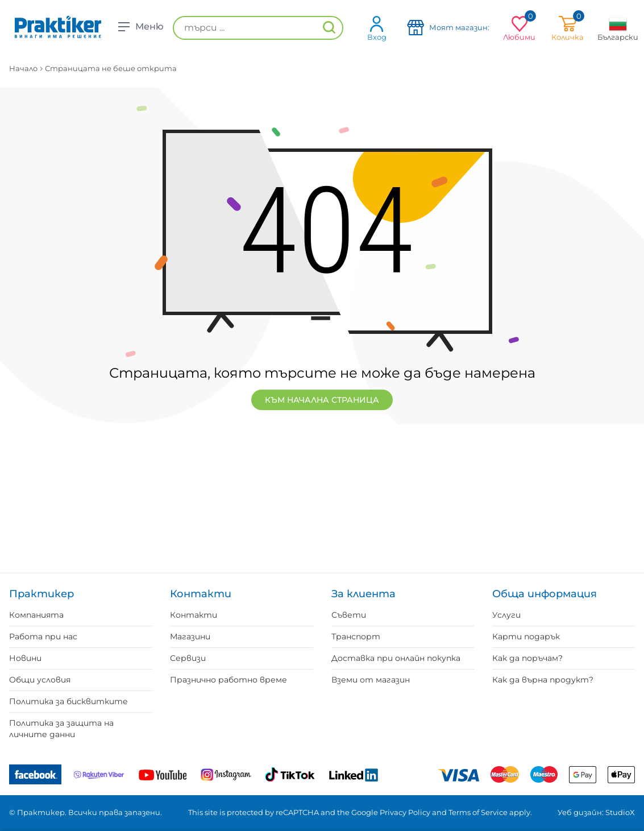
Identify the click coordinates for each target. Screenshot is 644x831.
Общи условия (40, 680)
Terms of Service (478, 812)
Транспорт (356, 636)
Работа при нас (43, 636)
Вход (377, 28)
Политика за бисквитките (68, 701)
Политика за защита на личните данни (61, 729)
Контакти (194, 615)
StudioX (620, 812)
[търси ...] (258, 28)
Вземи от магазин (371, 680)
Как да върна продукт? (543, 680)
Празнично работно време (228, 680)
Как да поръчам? (527, 658)
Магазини (190, 636)
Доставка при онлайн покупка (396, 658)
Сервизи (188, 658)
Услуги (506, 615)
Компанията (36, 615)
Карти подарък (526, 636)
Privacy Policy (405, 812)
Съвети (349, 615)
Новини (25, 658)
